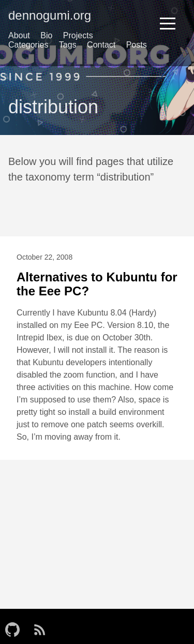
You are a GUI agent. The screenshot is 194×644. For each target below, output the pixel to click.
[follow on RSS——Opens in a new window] (43, 626)
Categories (28, 45)
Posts (137, 45)
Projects (78, 35)
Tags (68, 45)
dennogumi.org (50, 15)
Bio (46, 35)
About (19, 35)
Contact (101, 45)
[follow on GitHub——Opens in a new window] (16, 626)
